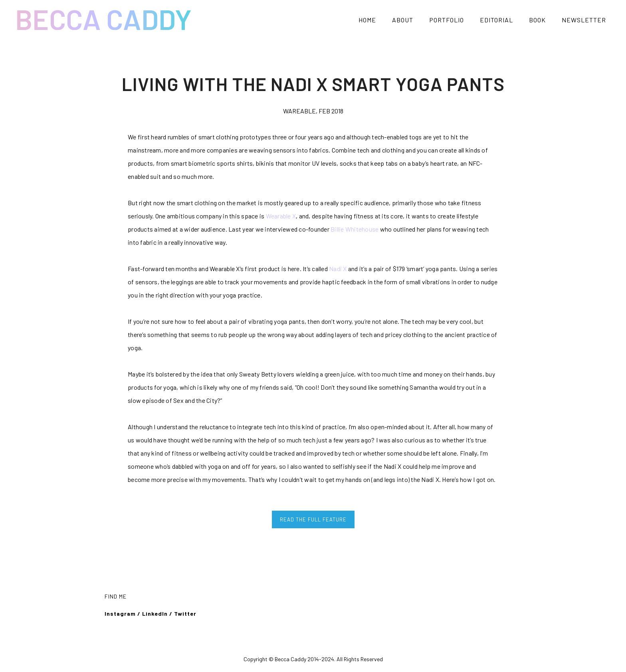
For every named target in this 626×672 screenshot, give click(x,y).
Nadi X (338, 269)
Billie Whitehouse (355, 229)
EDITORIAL (496, 20)
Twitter (186, 614)
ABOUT (403, 20)
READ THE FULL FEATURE (313, 519)
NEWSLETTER (584, 20)
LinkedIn (155, 614)
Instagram (120, 614)
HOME (367, 20)
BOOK (537, 20)
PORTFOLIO (447, 20)
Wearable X (281, 216)
